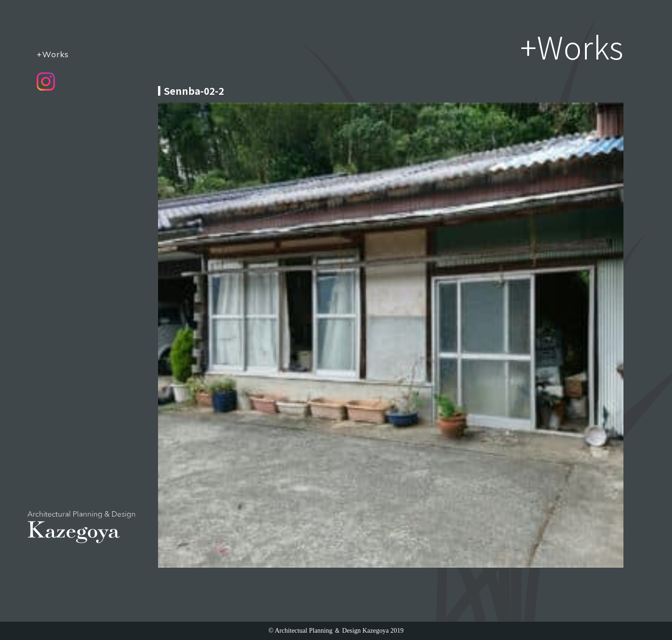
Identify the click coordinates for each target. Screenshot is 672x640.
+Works (53, 54)
